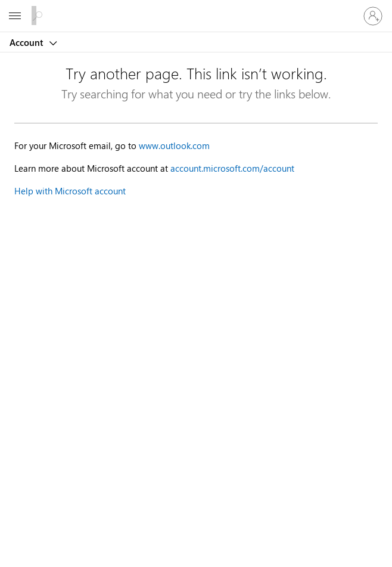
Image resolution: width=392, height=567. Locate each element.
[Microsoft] (195, 9)
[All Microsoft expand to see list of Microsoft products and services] (15, 16)
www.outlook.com (174, 145)
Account (27, 42)
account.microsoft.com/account (232, 168)
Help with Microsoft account (70, 191)
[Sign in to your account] (373, 16)
